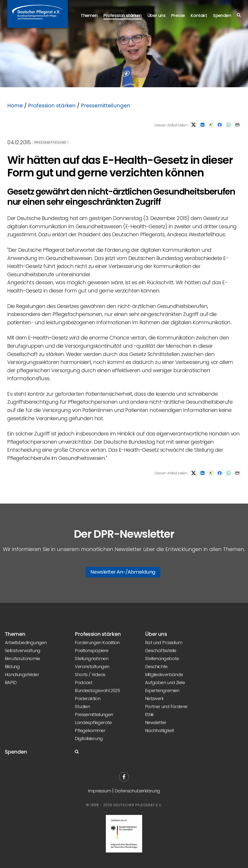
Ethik (149, 714)
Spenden (222, 15)
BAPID (11, 683)
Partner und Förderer (167, 706)
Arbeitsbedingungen (26, 643)
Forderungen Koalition (97, 643)
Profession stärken (123, 15)
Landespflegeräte (93, 722)
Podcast (84, 683)
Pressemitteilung (50, 142)
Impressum (99, 791)
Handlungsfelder (22, 675)
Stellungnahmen (92, 659)
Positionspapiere (92, 651)
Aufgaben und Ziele (165, 683)
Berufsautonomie (22, 659)
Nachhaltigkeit (160, 730)
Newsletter (156, 722)
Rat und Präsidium (164, 643)
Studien (82, 706)
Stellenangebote (162, 659)
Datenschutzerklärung (137, 791)
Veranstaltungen (92, 667)
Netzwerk (154, 698)
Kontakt (199, 15)
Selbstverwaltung (23, 651)
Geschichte (156, 667)
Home (15, 106)
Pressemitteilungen (106, 106)
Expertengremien (162, 690)
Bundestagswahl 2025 (97, 690)
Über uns (156, 15)
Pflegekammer (90, 730)
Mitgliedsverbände (164, 675)
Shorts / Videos (90, 675)
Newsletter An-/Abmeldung (123, 572)
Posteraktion (88, 698)
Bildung (12, 667)
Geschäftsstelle (161, 651)
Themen (89, 15)
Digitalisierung (89, 738)
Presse (178, 15)
